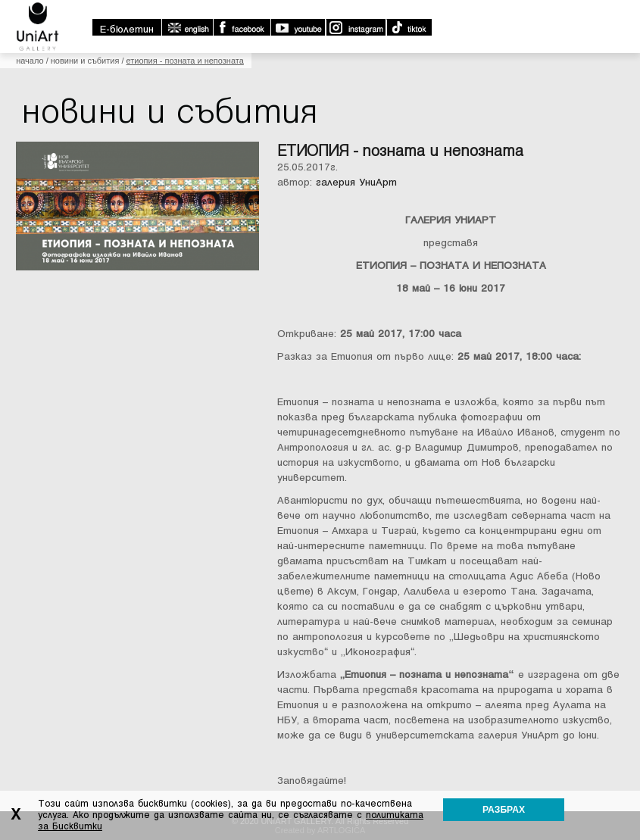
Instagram (355, 27)
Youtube (298, 27)
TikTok (409, 27)
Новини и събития (85, 61)
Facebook (242, 27)
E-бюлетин (127, 29)
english (187, 27)
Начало (30, 61)
